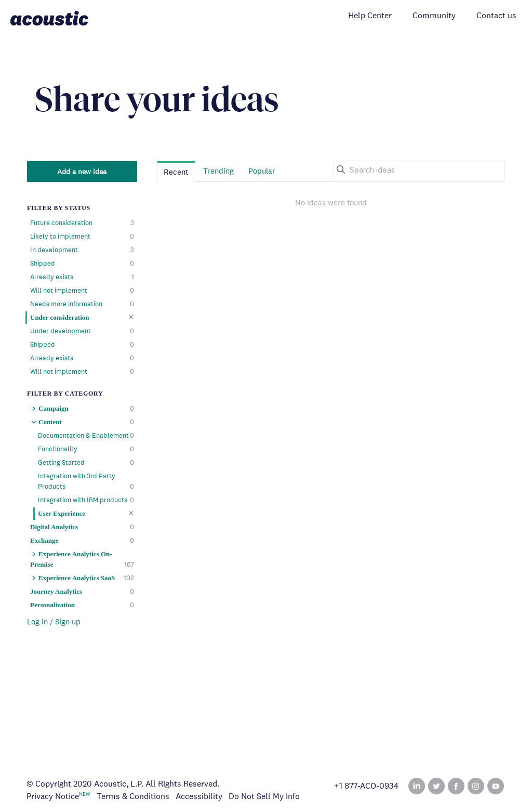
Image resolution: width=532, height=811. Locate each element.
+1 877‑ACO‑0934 (366, 786)
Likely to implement (82, 237)
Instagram (476, 786)
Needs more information (82, 304)
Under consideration (82, 317)
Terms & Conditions (133, 796)
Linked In (417, 786)
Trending (218, 171)
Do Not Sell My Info (264, 796)
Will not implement (82, 291)
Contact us (496, 15)
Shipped (82, 264)
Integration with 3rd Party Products (86, 482)
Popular (262, 171)
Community (434, 15)
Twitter (436, 786)
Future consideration (82, 223)
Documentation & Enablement (86, 436)
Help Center (370, 15)
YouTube (496, 786)
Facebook (456, 786)
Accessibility (199, 796)
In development (82, 250)
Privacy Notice (53, 796)
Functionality (86, 449)
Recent (176, 172)
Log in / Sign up (54, 622)
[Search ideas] (419, 170)
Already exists (82, 277)
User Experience (86, 513)
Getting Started (86, 463)
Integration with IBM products (86, 500)
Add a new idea (82, 172)
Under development (82, 331)
